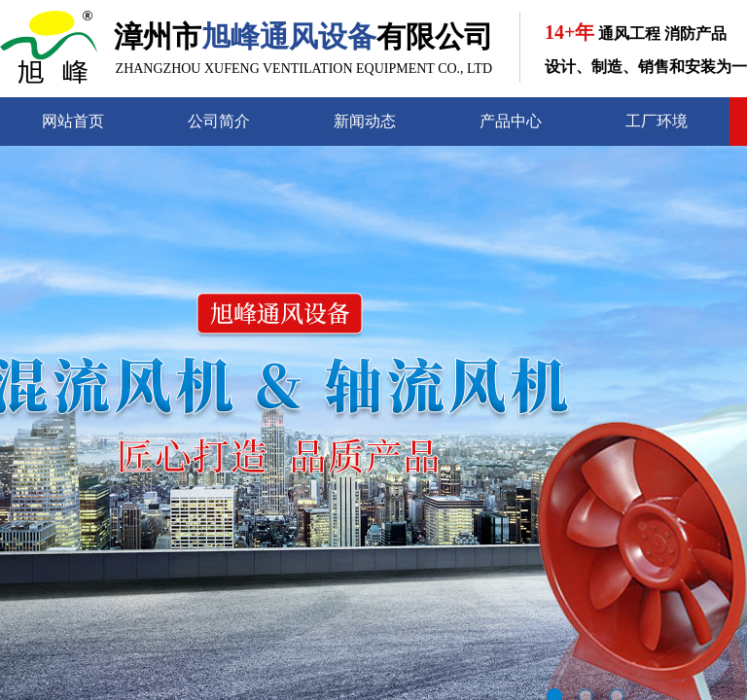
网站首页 (73, 121)
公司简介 (219, 121)
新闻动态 (365, 121)
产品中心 (511, 121)
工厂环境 (657, 121)
